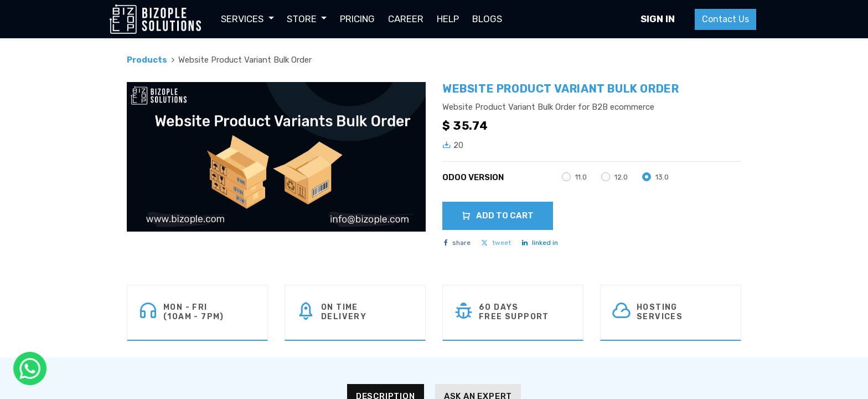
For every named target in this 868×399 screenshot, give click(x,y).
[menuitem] (358, 19)
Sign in (657, 19)
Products (147, 60)
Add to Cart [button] (498, 216)
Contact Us (725, 19)
